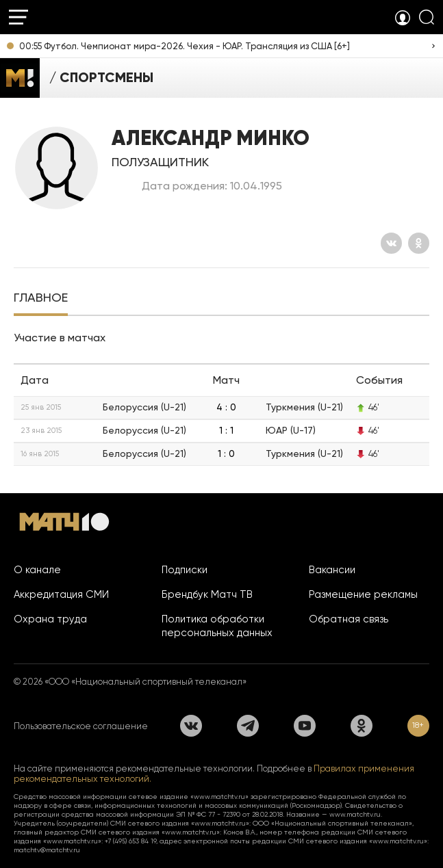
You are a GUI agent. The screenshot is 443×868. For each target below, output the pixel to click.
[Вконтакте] (391, 243)
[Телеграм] (248, 726)
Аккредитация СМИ (61, 594)
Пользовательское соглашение (81, 726)
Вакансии (332, 570)
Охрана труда (50, 619)
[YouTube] (305, 726)
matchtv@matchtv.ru (47, 850)
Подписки (185, 570)
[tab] (41, 299)
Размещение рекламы (363, 594)
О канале (37, 570)
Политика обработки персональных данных (217, 626)
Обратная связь (349, 619)
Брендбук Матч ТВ (207, 594)
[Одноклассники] (419, 243)
